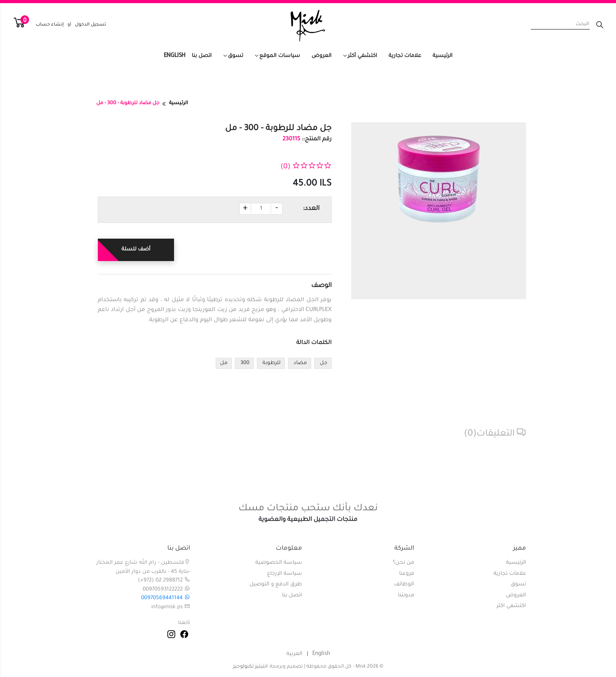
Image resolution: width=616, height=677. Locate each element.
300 (244, 363)
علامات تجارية (405, 56)
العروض (322, 56)
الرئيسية (443, 56)
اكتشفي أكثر (362, 56)
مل (224, 363)
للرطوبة (271, 363)
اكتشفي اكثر (511, 606)
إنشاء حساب (50, 25)
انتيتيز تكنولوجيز (250, 667)
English (175, 56)
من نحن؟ (403, 563)
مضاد (300, 363)
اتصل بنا (202, 56)
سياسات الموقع (280, 56)
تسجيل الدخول (91, 25)
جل (323, 363)
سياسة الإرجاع (285, 574)
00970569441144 (166, 598)
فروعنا (407, 574)
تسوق (236, 56)
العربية (294, 654)
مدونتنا (406, 595)
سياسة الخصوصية (279, 563)
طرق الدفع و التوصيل (276, 584)
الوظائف (404, 584)
